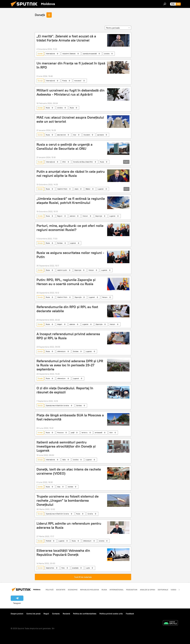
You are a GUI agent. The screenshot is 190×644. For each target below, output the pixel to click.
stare (76, 189)
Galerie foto (50, 568)
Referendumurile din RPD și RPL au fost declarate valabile (67, 309)
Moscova (60, 433)
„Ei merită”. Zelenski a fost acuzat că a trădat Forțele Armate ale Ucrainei (66, 38)
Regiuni (60, 216)
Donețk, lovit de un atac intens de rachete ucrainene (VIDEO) (69, 471)
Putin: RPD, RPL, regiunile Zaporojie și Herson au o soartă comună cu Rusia (66, 282)
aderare (73, 216)
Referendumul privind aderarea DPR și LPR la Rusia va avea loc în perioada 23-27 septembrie (70, 365)
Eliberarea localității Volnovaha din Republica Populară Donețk (63, 553)
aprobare (100, 135)
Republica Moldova (90, 590)
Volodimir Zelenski (69, 54)
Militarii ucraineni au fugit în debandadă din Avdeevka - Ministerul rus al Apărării (71, 92)
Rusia (48, 108)
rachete (70, 487)
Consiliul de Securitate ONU (83, 162)
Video (174, 590)
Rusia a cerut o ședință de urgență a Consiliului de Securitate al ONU (65, 147)
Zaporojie (99, 216)
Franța (65, 81)
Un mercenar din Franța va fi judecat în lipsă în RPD (71, 65)
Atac (59, 487)
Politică (48, 541)
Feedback (130, 614)
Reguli (46, 614)
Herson (85, 216)
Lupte (88, 568)
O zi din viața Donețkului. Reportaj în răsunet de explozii (65, 390)
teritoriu (85, 433)
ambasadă (98, 433)
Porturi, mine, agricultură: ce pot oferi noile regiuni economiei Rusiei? (70, 228)
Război (88, 189)
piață (73, 433)
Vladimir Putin (62, 189)
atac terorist (61, 135)
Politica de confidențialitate (85, 614)
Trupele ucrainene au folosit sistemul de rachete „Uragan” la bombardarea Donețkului (68, 500)
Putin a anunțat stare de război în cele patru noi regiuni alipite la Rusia (71, 174)
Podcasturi (132, 590)
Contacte (56, 614)
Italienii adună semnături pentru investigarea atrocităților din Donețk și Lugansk (66, 446)
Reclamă (66, 614)
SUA (111, 433)
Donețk (40, 15)
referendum (61, 351)
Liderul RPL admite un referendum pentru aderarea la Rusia (69, 525)
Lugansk (101, 189)
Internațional (50, 54)
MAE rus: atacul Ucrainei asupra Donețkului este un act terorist (70, 119)
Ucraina (107, 54)
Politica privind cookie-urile (111, 614)
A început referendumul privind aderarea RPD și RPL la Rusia (68, 336)
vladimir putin (62, 270)
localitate (75, 568)
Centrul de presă (33, 614)
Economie (73, 590)
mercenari (78, 81)
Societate (61, 590)
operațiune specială (90, 54)
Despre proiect (17, 614)
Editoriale (163, 590)
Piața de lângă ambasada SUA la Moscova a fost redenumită (70, 417)
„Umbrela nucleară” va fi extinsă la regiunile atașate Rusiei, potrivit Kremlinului (71, 201)
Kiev (75, 135)
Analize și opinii (148, 590)
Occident (87, 135)
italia (64, 460)
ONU (64, 162)
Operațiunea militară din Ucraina (57, 405)
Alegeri (60, 324)
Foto (63, 568)
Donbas (60, 243)
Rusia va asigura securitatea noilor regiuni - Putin (70, 255)
